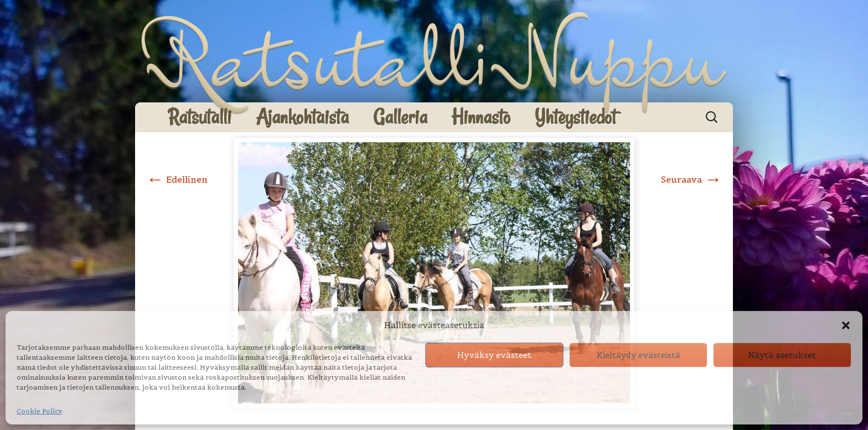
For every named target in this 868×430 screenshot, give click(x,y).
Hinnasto (481, 117)
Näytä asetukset (782, 355)
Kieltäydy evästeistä (639, 355)
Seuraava (691, 179)
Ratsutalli (200, 117)
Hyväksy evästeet (494, 355)
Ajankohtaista (302, 117)
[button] (846, 325)
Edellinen (177, 179)
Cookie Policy (40, 411)
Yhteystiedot (575, 117)
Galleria (400, 117)
